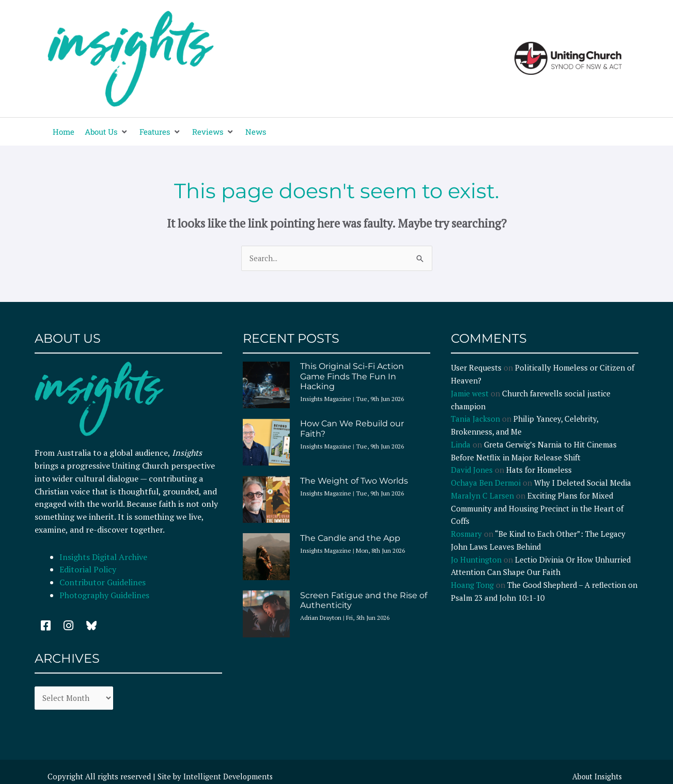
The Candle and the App (350, 539)
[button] (107, 132)
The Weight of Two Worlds (354, 481)
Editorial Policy (89, 570)
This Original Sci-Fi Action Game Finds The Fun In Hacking (352, 377)
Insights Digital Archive (103, 557)
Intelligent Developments (229, 777)
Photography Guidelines (104, 596)
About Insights (596, 777)
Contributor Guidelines (103, 583)
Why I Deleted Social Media (583, 483)
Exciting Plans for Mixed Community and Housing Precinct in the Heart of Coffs (537, 509)
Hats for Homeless (539, 470)
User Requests (476, 368)
